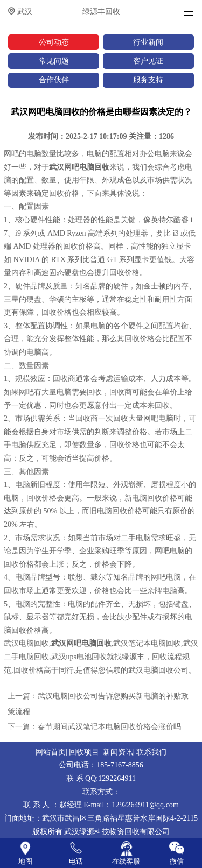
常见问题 (54, 61)
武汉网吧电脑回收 (79, 167)
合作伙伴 (54, 80)
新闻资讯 (118, 752)
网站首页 (51, 752)
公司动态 (54, 42)
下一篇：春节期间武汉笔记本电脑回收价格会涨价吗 (94, 726)
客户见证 (148, 61)
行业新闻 (148, 42)
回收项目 (84, 752)
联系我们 (151, 752)
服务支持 (148, 80)
